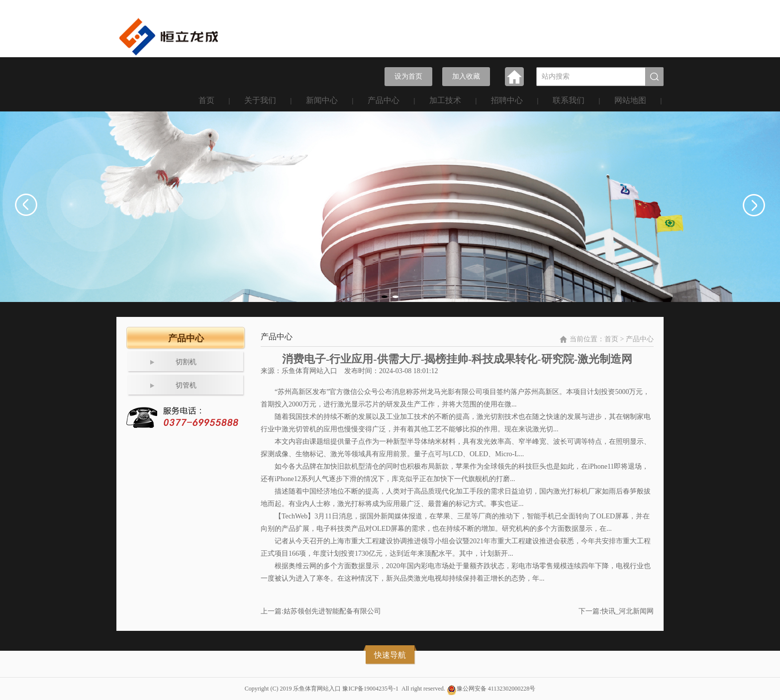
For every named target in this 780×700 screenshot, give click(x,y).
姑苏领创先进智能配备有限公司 (332, 611)
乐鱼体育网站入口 (309, 371)
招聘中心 (507, 100)
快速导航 (390, 655)
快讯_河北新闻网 (628, 611)
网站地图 (630, 100)
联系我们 (569, 100)
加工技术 (445, 100)
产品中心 (384, 100)
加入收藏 (466, 76)
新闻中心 (322, 100)
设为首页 (408, 76)
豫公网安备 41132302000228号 (496, 689)
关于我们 (260, 100)
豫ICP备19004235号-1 (370, 689)
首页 (206, 100)
